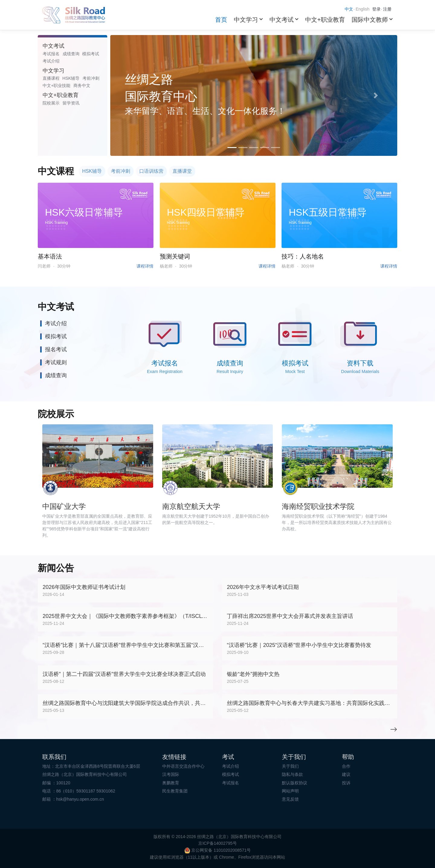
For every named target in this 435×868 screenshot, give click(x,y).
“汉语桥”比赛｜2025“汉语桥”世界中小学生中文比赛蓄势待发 (299, 645)
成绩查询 (71, 54)
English (362, 9)
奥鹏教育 (171, 783)
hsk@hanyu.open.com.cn (80, 799)
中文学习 (246, 20)
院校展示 (51, 103)
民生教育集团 (175, 791)
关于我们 (290, 766)
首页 (221, 20)
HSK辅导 (71, 78)
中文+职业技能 (56, 85)
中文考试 (282, 20)
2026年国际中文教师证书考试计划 (84, 587)
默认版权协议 (295, 783)
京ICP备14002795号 (217, 843)
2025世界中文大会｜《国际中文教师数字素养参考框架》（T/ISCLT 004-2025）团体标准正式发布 (125, 616)
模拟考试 (91, 54)
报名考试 (56, 349)
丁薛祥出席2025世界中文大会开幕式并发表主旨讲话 (290, 616)
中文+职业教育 (325, 20)
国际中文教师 (370, 20)
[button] (132, 95)
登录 (376, 9)
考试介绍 (51, 61)
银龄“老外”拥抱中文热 (253, 674)
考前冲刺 (91, 78)
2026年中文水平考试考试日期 (263, 587)
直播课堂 (182, 171)
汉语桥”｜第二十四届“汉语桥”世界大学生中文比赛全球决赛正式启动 (124, 674)
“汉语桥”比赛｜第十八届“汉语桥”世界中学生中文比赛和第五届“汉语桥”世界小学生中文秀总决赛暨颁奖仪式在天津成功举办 (125, 645)
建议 (346, 774)
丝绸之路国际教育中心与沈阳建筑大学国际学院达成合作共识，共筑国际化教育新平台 (125, 703)
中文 (349, 9)
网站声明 (290, 791)
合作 (346, 766)
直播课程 (51, 78)
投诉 (346, 783)
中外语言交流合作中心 (183, 766)
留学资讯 (71, 103)
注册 (387, 9)
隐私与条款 (292, 774)
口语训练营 (151, 171)
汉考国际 (171, 774)
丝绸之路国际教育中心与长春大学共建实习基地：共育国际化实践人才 (310, 703)
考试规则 (56, 362)
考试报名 (51, 54)
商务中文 (82, 85)
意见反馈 (290, 799)
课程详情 (145, 266)
